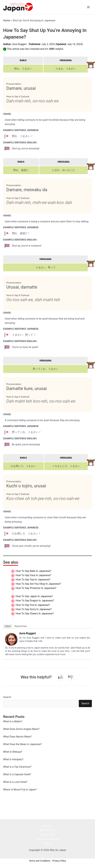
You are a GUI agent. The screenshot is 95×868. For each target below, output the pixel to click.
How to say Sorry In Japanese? (34, 610)
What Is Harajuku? (13, 760)
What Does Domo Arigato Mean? (21, 730)
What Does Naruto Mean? (17, 737)
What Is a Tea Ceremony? (17, 767)
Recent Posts (21, 627)
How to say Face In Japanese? (33, 576)
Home (7, 21)
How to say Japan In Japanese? (34, 597)
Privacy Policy (47, 835)
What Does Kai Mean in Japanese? (22, 745)
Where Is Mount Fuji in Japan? (20, 790)
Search (7, 698)
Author (8, 627)
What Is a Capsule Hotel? (17, 775)
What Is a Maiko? (13, 722)
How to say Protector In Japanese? (36, 589)
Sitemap (47, 844)
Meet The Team (47, 831)
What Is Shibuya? (13, 752)
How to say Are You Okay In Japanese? (38, 584)
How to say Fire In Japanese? (33, 605)
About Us (47, 827)
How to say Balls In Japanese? (33, 572)
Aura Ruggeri (19, 45)
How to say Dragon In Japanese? (35, 601)
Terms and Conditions (47, 840)
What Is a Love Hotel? (15, 783)
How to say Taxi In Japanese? (33, 580)
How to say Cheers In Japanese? (35, 614)
